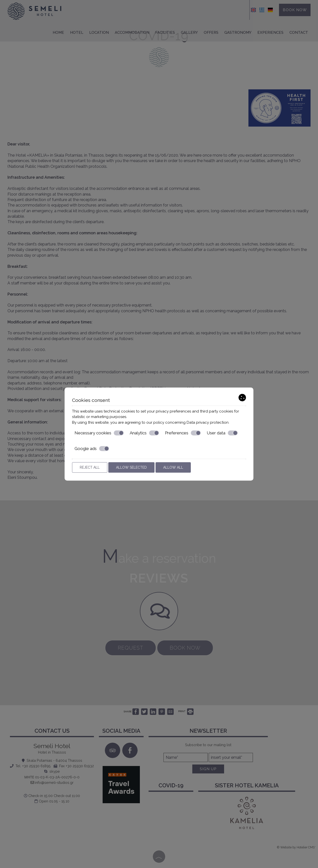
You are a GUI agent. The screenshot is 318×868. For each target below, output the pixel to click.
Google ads (92, 449)
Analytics (144, 433)
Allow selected (131, 467)
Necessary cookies (99, 433)
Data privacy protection (208, 422)
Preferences (183, 433)
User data (222, 433)
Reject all (90, 467)
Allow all (173, 467)
